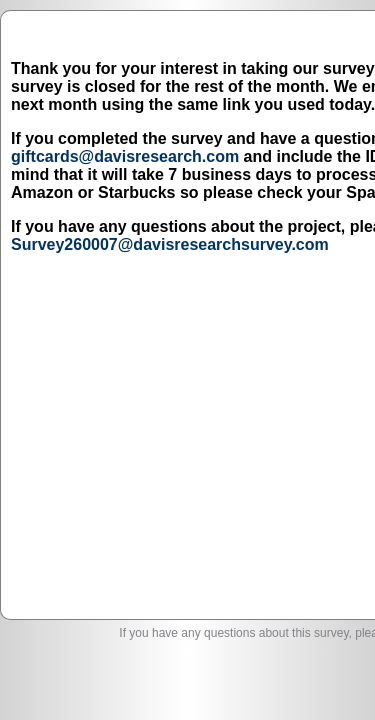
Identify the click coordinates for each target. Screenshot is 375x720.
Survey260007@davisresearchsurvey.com (180, 412)
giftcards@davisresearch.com (135, 234)
